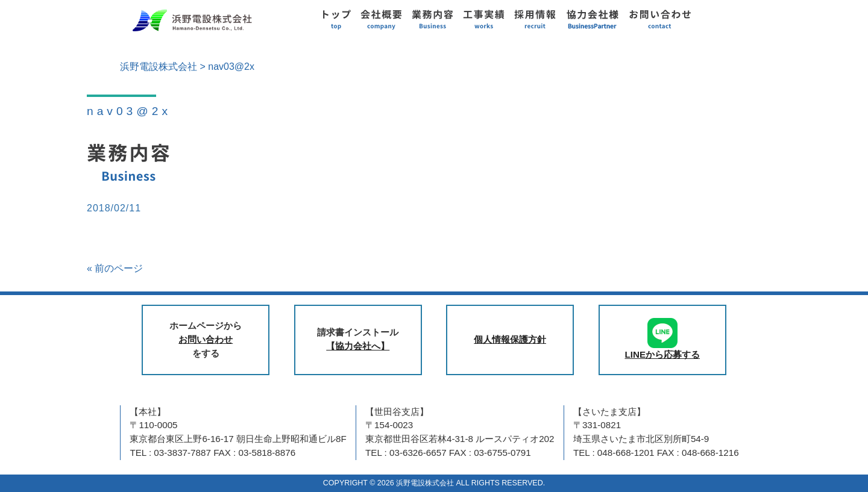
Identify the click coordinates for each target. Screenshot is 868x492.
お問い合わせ (206, 339)
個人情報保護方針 (510, 339)
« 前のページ (115, 268)
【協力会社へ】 (358, 346)
